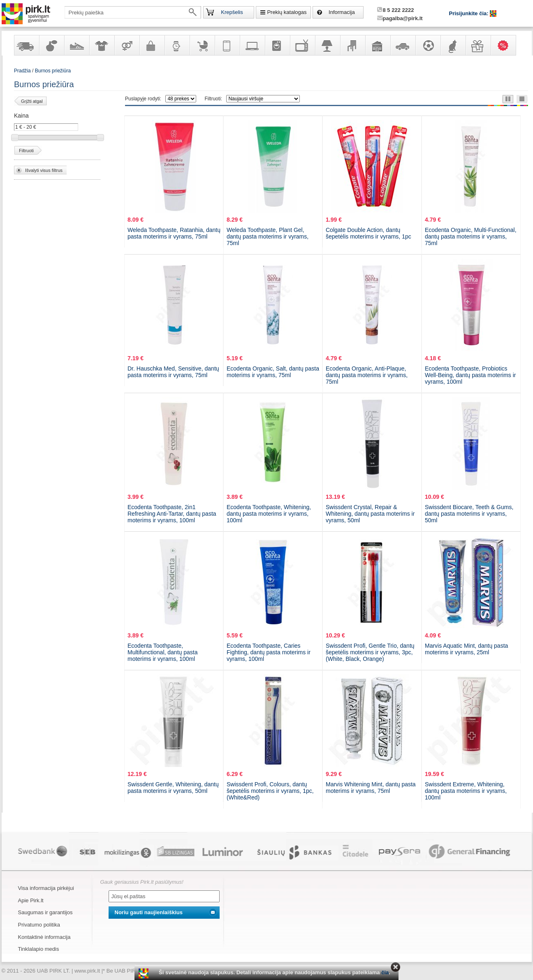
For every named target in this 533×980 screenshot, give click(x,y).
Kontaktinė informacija (44, 937)
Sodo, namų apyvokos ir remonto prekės (378, 45)
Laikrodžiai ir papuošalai (177, 45)
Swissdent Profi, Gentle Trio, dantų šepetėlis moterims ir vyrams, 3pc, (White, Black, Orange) (370, 652)
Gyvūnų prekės (453, 45)
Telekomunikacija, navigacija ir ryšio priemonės (227, 45)
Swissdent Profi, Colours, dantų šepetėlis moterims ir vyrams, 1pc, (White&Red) (270, 791)
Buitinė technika (277, 45)
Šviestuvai (327, 45)
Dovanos (478, 45)
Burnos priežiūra (53, 71)
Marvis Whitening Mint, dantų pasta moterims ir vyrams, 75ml (371, 788)
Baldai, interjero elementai (352, 45)
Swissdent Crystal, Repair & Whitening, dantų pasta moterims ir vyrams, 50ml (370, 514)
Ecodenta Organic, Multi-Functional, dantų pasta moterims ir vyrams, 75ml (471, 236)
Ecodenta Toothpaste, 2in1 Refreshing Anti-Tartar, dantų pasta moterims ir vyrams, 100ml (172, 514)
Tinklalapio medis (39, 949)
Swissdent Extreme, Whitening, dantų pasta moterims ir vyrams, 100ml (466, 791)
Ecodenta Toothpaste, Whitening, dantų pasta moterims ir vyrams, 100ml (269, 514)
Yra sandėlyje (26, 45)
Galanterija (152, 45)
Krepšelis (232, 12)
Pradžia (22, 71)
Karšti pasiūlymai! (506, 45)
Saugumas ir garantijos (45, 912)
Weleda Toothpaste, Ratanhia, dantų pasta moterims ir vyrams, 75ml (174, 233)
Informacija (342, 12)
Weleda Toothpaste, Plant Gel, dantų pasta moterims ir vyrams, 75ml (268, 236)
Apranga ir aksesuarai (102, 45)
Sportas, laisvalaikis (428, 45)
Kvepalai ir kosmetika (51, 45)
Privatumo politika (39, 925)
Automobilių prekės (403, 45)
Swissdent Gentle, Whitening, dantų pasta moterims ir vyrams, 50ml (173, 788)
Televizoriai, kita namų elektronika (302, 45)
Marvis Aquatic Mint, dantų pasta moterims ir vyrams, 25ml (466, 649)
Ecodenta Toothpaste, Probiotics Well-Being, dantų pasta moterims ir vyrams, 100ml (470, 375)
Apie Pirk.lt (31, 900)
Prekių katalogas (287, 12)
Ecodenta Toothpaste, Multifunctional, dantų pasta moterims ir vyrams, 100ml (162, 652)
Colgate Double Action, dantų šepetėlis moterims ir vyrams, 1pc (368, 233)
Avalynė (76, 45)
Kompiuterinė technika (252, 45)
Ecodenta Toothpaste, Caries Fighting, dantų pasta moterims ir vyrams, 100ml (269, 652)
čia (385, 972)
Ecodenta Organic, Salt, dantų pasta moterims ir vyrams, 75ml (273, 372)
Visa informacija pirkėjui (46, 888)
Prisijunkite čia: (470, 13)
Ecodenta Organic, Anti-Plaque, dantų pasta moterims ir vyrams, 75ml (367, 375)
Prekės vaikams (202, 45)
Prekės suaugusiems (127, 45)
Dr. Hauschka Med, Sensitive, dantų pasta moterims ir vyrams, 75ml (173, 372)
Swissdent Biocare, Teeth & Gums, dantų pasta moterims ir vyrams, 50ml (469, 514)
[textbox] (133, 12)
